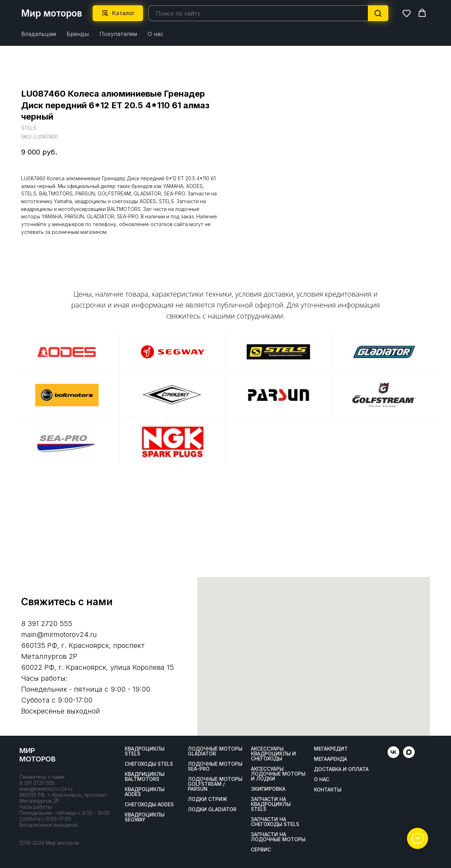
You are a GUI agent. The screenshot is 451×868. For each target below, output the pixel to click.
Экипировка (268, 789)
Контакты (328, 790)
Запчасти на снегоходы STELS (275, 822)
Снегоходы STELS (149, 764)
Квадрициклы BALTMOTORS (145, 777)
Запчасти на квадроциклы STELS (271, 804)
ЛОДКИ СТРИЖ (208, 799)
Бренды (78, 34)
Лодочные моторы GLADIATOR (215, 751)
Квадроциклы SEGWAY (145, 817)
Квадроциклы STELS (145, 751)
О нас (156, 34)
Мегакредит (331, 749)
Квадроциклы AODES (145, 792)
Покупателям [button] (118, 34)
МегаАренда (330, 759)
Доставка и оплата (341, 769)
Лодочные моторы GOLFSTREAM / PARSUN (215, 784)
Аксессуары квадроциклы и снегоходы (273, 754)
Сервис (261, 850)
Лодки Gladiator (212, 809)
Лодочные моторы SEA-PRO (215, 766)
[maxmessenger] (409, 756)
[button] (407, 13)
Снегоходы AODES (149, 805)
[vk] (393, 756)
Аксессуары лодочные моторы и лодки (278, 774)
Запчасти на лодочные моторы (278, 837)
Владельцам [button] (39, 34)
